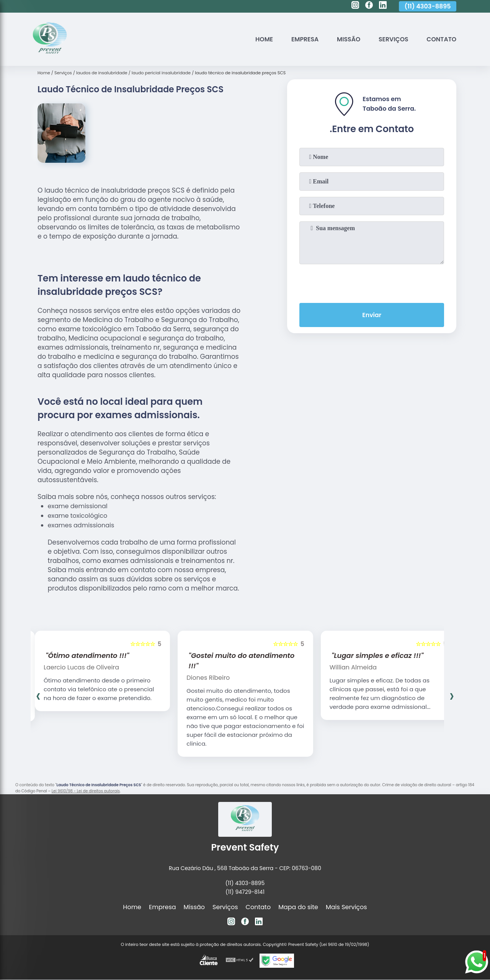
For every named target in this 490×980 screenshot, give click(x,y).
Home (262, 39)
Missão (347, 39)
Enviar (372, 315)
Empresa (303, 39)
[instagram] (355, 6)
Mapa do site (298, 907)
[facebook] (369, 6)
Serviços (393, 39)
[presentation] (372, 282)
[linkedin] (383, 6)
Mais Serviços (346, 907)
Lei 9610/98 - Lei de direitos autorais (86, 791)
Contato (441, 39)
